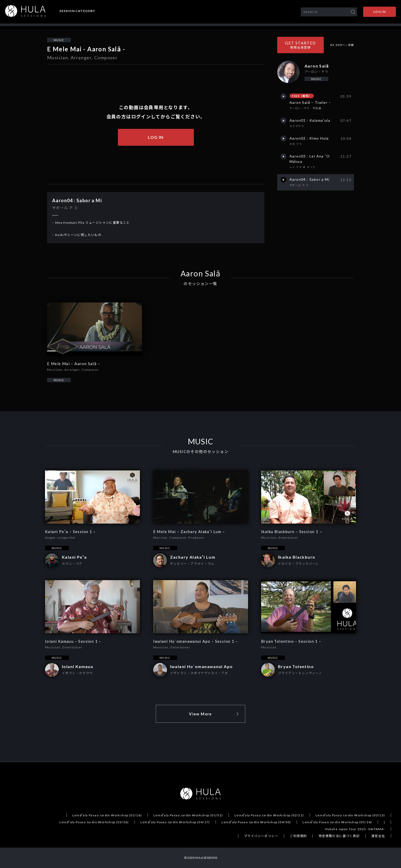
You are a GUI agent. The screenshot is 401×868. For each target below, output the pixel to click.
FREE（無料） (302, 96)
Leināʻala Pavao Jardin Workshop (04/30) (256, 822)
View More (201, 714)
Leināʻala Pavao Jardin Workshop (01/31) (188, 815)
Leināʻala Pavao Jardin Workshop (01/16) (107, 815)
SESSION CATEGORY (77, 11)
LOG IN (380, 12)
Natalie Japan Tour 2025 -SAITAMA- (355, 829)
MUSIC (59, 40)
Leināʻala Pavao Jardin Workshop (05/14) (337, 822)
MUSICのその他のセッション (201, 452)
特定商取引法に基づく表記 (339, 836)
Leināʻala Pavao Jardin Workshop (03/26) (94, 822)
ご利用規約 (298, 836)
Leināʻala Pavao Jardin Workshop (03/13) (350, 815)
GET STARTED (300, 45)
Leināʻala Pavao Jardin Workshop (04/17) (175, 822)
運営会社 (378, 836)
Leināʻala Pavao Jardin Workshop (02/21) (269, 815)
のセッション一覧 (200, 284)
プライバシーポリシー (261, 836)
